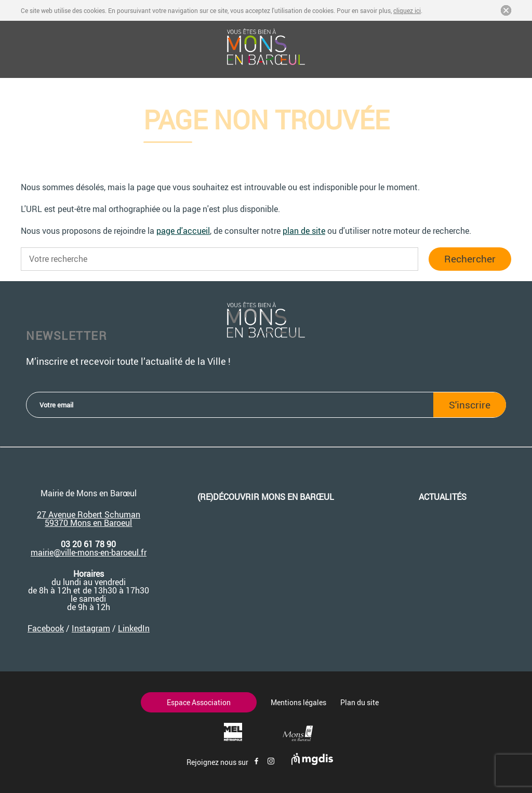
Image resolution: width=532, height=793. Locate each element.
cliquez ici (407, 10)
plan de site (304, 231)
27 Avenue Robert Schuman (89, 514)
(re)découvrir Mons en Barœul (266, 497)
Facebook (46, 628)
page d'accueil (183, 231)
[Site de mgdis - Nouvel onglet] (312, 762)
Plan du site (360, 702)
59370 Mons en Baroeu (87, 523)
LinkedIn (134, 628)
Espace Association (199, 702)
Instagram (91, 628)
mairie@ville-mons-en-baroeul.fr (89, 552)
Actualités (443, 497)
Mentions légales (298, 702)
